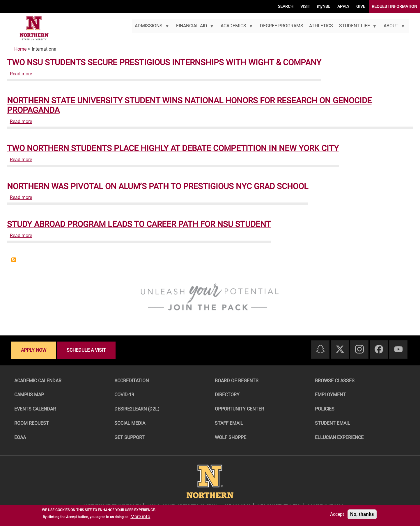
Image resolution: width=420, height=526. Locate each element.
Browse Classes (335, 381)
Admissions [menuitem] (151, 28)
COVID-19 (124, 395)
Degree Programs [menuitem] (282, 26)
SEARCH (286, 6)
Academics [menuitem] (235, 28)
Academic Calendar (38, 381)
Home (20, 49)
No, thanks (362, 514)
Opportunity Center (239, 409)
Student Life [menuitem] (357, 28)
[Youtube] (398, 350)
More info (140, 517)
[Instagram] (359, 350)
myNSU (324, 6)
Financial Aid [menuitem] (193, 28)
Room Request (32, 423)
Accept (337, 514)
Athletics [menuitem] (321, 26)
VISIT (305, 6)
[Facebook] (379, 350)
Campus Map (29, 395)
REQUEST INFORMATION (394, 6)
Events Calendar (35, 409)
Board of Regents (237, 381)
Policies (325, 409)
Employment (330, 395)
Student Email (333, 423)
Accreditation (132, 381)
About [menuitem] (393, 28)
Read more (21, 74)
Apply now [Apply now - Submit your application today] (34, 350)
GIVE (361, 6)
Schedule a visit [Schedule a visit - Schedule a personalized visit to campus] (86, 350)
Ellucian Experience (339, 437)
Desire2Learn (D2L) (137, 409)
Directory (227, 395)
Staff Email (229, 423)
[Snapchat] (320, 350)
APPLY (343, 6)
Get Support (130, 437)
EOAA (20, 437)
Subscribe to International (14, 260)
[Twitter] (340, 350)
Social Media (130, 423)
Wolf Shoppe (231, 437)
